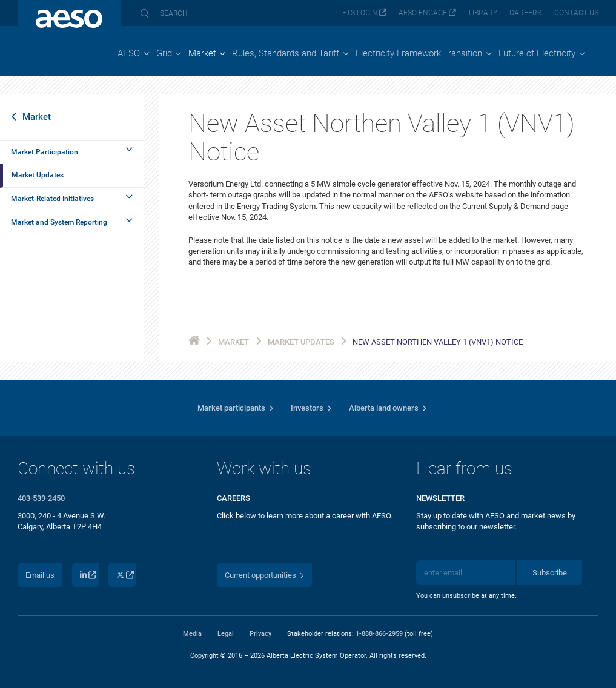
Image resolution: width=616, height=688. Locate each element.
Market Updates (38, 175)
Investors (307, 408)
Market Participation (45, 152)
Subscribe (550, 573)
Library (483, 13)
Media (192, 633)
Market (37, 117)
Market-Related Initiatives (52, 199)
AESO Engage (423, 13)
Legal (226, 633)
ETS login (360, 13)
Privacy (260, 633)
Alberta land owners (384, 408)
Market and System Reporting (59, 222)
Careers (525, 13)
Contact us (576, 13)
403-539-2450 (41, 498)
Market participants (231, 408)
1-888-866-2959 (379, 633)
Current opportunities (260, 575)
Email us (40, 575)
